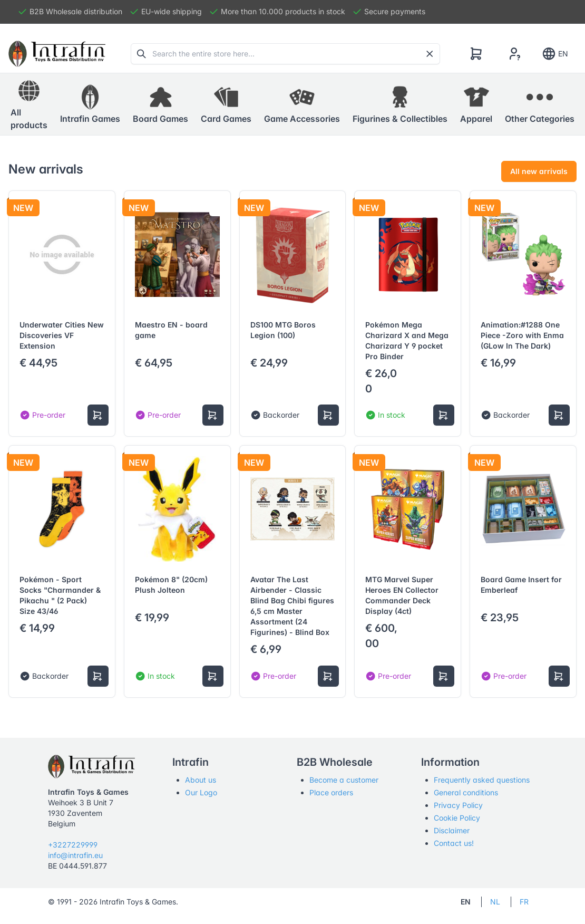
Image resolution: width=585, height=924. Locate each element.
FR (524, 902)
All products (29, 104)
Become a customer (344, 780)
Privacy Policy (458, 805)
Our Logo (201, 792)
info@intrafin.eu (75, 855)
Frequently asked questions (482, 780)
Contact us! (454, 843)
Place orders (331, 792)
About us (201, 780)
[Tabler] (57, 54)
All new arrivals (539, 171)
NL (495, 902)
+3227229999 (73, 845)
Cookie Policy (457, 818)
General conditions (466, 792)
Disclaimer (452, 830)
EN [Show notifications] (555, 54)
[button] (90, 104)
